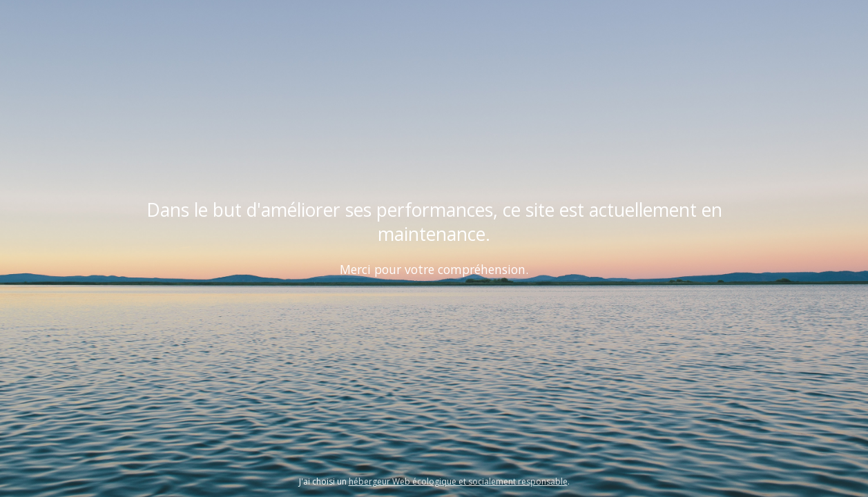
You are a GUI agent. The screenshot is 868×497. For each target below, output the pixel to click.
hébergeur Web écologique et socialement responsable (458, 481)
